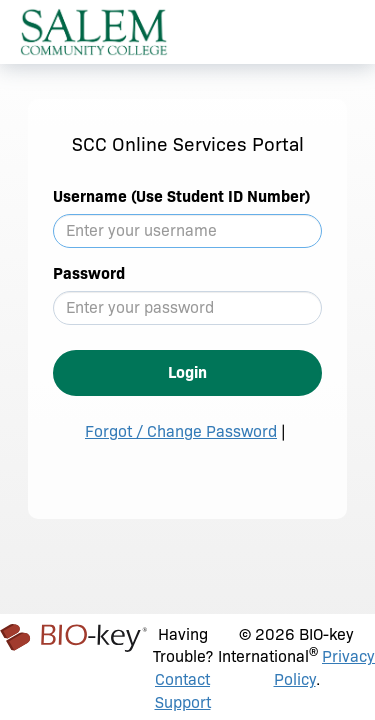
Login (187, 372)
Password (89, 273)
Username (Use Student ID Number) (181, 196)
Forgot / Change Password (181, 431)
